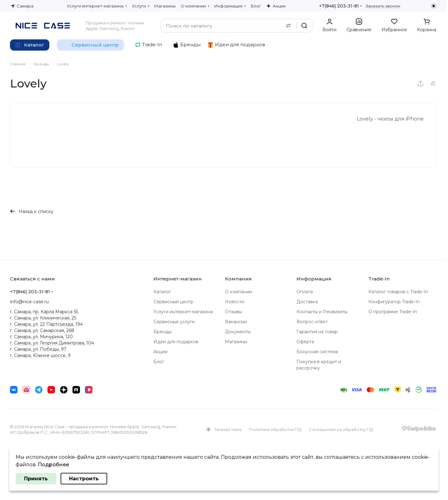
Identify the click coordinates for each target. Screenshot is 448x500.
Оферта (305, 342)
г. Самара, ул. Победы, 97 (38, 349)
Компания (238, 279)
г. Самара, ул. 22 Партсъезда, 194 (46, 324)
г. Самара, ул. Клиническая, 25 (43, 318)
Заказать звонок (383, 6)
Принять (36, 479)
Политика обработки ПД (275, 429)
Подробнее (53, 465)
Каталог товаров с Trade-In (398, 292)
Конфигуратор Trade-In (394, 302)
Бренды (162, 332)
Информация (314, 279)
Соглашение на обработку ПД (341, 429)
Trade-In (379, 279)
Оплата (305, 292)
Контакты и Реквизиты (322, 312)
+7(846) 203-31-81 (339, 6)
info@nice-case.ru (29, 302)
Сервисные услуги (174, 322)
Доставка (307, 302)
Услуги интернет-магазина (183, 312)
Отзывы (233, 312)
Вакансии (236, 322)
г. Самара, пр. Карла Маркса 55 (44, 312)
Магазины (236, 342)
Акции (160, 352)
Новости (235, 302)
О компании (239, 292)
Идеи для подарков (176, 342)
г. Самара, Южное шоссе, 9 (40, 355)
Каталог (162, 292)
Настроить (84, 479)
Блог (159, 362)
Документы (238, 332)
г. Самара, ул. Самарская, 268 (42, 330)
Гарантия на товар (317, 332)
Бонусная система (317, 352)
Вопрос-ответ (312, 322)
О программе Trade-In (393, 312)
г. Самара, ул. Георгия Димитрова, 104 (52, 343)
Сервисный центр (173, 302)
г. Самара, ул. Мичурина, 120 (41, 337)
